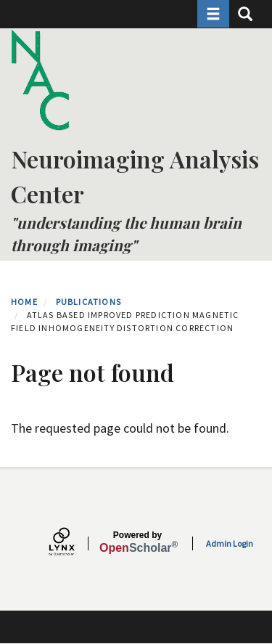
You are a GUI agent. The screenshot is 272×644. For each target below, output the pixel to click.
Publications (88, 302)
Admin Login (230, 543)
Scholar (137, 542)
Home (24, 302)
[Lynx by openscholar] (74, 543)
